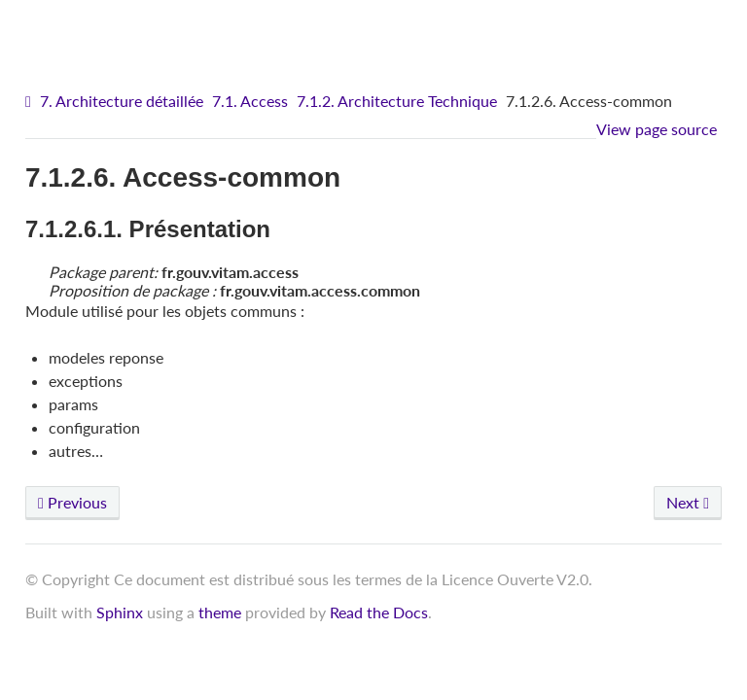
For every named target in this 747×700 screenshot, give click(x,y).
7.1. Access (250, 101)
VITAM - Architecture (379, 30)
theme (220, 612)
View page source (657, 129)
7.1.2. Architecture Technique (397, 101)
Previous (72, 502)
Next (688, 502)
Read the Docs (379, 612)
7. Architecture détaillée (122, 101)
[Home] (31, 102)
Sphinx (120, 612)
